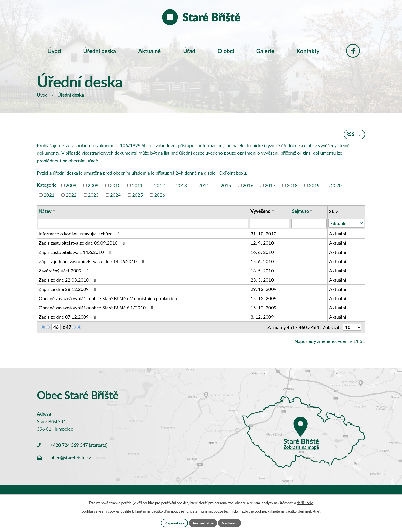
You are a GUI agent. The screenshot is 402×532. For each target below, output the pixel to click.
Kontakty (308, 51)
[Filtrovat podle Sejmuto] (309, 223)
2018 (292, 185)
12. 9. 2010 (262, 243)
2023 (93, 195)
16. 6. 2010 (262, 252)
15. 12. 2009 (263, 298)
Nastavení (229, 523)
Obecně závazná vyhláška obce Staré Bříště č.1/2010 (97, 308)
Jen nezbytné (203, 523)
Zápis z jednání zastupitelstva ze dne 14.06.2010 (92, 261)
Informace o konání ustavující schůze (80, 234)
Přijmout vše (174, 523)
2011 (137, 185)
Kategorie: (47, 185)
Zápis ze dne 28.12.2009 (68, 289)
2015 (226, 185)
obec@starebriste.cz (71, 458)
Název (45, 211)
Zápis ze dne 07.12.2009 (68, 317)
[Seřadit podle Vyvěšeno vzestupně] (273, 210)
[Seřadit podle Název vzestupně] (54, 210)
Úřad (189, 51)
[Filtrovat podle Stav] (346, 223)
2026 (160, 195)
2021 (49, 195)
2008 (71, 185)
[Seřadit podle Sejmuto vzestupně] (312, 210)
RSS (354, 134)
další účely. (305, 503)
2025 (138, 195)
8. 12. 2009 (262, 317)
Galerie (265, 51)
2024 (115, 195)
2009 (93, 185)
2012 (159, 185)
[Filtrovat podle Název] (143, 223)
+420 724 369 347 (69, 445)
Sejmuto (300, 211)
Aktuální (338, 234)
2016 (248, 185)
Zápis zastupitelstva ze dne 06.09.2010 (83, 243)
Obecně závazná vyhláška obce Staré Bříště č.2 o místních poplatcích (112, 298)
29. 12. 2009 (263, 289)
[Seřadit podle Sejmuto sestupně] (312, 212)
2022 (71, 195)
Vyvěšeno (260, 211)
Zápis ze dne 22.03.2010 (68, 280)
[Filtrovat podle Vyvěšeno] (270, 223)
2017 (270, 185)
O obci (226, 51)
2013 (182, 185)
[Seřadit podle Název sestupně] (54, 212)
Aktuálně (149, 51)
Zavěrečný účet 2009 (65, 271)
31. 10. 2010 (263, 234)
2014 (204, 185)
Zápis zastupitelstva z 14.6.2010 (76, 252)
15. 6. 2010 (262, 261)
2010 (115, 185)
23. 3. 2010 (262, 280)
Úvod (42, 95)
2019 (314, 185)
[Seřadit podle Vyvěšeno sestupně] (273, 212)
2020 (336, 185)
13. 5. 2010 (262, 271)
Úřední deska (99, 51)
